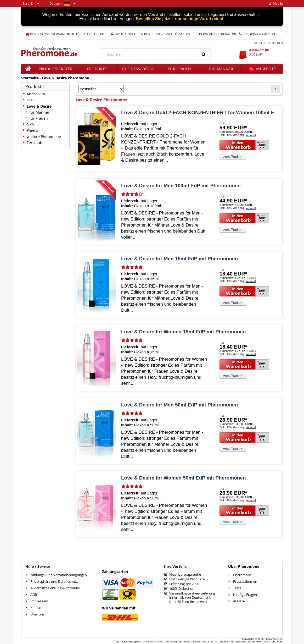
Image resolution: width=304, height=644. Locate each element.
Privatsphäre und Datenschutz (54, 581)
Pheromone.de (274, 639)
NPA (30, 124)
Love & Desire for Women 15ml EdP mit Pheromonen (184, 332)
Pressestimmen (245, 581)
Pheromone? (243, 575)
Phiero (32, 130)
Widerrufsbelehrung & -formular (55, 588)
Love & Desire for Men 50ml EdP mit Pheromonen (179, 405)
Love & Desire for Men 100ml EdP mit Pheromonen (181, 186)
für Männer (221, 69)
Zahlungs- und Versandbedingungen (59, 575)
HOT (30, 100)
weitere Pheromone (44, 137)
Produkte (97, 69)
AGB (34, 595)
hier (280, 641)
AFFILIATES (242, 601)
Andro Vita (36, 94)
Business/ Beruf (138, 69)
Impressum (39, 601)
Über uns (37, 614)
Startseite (30, 78)
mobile (275, 4)
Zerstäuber (36, 143)
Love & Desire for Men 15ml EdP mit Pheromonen (179, 259)
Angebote (262, 69)
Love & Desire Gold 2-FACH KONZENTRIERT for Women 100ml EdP (201, 112)
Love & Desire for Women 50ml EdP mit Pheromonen (184, 478)
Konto (260, 43)
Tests (237, 588)
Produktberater (56, 69)
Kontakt (37, 608)
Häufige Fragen (245, 595)
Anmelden (275, 43)
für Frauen (180, 69)
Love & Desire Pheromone (65, 78)
